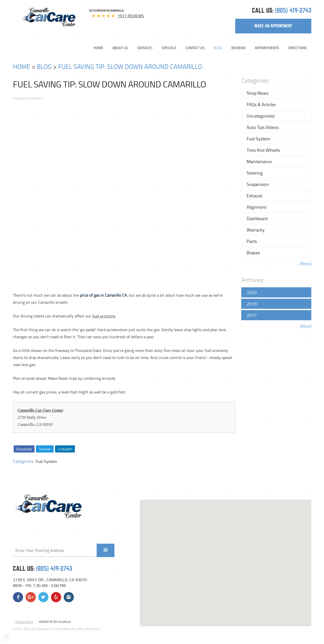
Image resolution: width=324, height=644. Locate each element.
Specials (169, 48)
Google (31, 597)
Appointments (267, 48)
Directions (297, 48)
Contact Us (195, 48)
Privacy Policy (24, 622)
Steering (255, 173)
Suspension (258, 184)
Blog (218, 48)
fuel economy (104, 316)
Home (98, 48)
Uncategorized (261, 116)
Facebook (24, 449)
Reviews (238, 48)
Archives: (253, 280)
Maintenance (259, 161)
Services (145, 48)
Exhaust (254, 196)
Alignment (257, 207)
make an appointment (273, 26)
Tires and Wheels (263, 150)
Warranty (256, 230)
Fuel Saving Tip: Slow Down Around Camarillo (130, 67)
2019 (252, 304)
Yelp (56, 597)
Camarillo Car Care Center (40, 410)
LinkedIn (65, 449)
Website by (55, 622)
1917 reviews (131, 16)
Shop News (258, 93)
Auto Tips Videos (263, 127)
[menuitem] (101, 48)
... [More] (304, 263)
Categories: (255, 80)
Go (106, 550)
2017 (252, 315)
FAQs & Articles (261, 104)
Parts (252, 241)
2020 (252, 292)
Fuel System (46, 461)
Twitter (45, 449)
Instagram (69, 597)
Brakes (253, 253)
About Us (120, 48)
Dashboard (257, 218)
